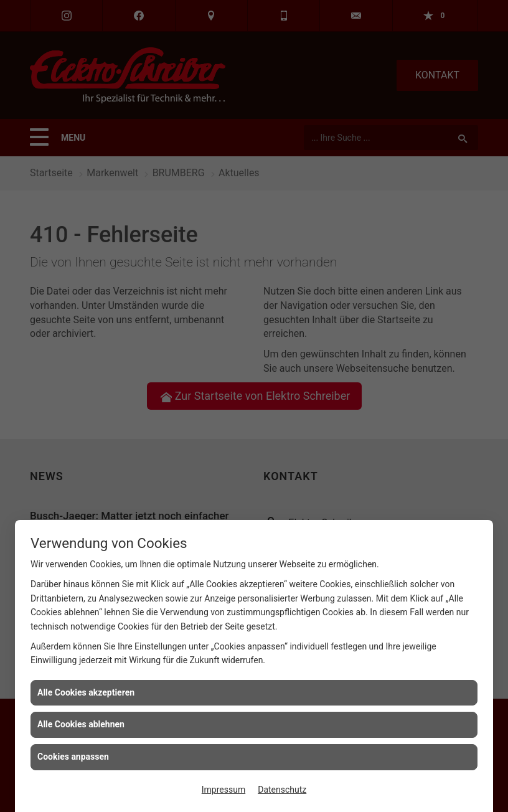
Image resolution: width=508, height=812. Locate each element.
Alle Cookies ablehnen (81, 724)
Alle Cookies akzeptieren (86, 692)
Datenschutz (282, 790)
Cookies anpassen (73, 757)
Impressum (223, 790)
